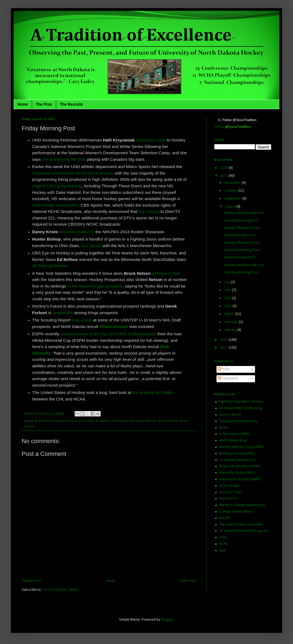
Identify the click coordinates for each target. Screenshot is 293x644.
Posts (224, 369)
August (230, 207)
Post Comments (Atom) (60, 590)
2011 (224, 348)
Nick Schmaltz (168, 421)
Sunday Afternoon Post (242, 228)
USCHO (225, 518)
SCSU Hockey (229, 486)
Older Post (188, 581)
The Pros (44, 104)
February (232, 322)
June (228, 290)
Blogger (167, 620)
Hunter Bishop (146, 421)
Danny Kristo (64, 421)
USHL (223, 537)
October (231, 191)
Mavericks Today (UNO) (237, 473)
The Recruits (71, 104)
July (228, 282)
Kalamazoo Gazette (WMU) (240, 479)
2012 (224, 340)
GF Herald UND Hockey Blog (241, 408)
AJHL (223, 550)
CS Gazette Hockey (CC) (237, 460)
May (228, 298)
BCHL (223, 544)
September (233, 199)
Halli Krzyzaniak (123, 421)
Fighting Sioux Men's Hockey (241, 402)
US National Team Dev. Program (243, 531)
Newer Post (32, 581)
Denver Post (229, 499)
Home (23, 104)
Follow (233, 127)
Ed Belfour (103, 421)
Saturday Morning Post (242, 250)
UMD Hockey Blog (233, 441)
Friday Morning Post (239, 235)
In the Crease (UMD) (235, 434)
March (230, 314)
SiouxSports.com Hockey (238, 421)
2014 (224, 168)
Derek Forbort (85, 421)
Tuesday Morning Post (241, 221)
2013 (224, 176)
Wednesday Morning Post (244, 213)
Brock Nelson (44, 421)
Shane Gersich (114, 326)
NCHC (224, 428)
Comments (228, 379)
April (229, 306)
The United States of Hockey (241, 525)
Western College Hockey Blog (242, 505)
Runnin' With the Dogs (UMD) (241, 447)
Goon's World (230, 415)
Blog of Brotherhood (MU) (240, 466)
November (233, 183)
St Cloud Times (231, 492)
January (231, 330)
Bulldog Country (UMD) (237, 454)
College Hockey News (236, 512)
